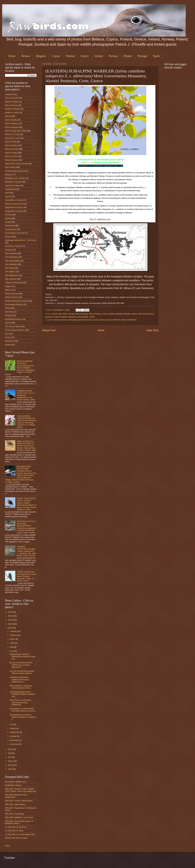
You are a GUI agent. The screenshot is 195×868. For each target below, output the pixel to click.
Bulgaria (41, 56)
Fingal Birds (10, 226)
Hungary (9, 250)
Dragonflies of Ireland (14, 211)
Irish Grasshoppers (13, 261)
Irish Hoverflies (11, 264)
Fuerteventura (11, 229)
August (13, 728)
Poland (128, 56)
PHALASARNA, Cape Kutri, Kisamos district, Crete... (21, 687)
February (14, 635)
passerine (49, 317)
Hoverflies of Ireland (13, 246)
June (12, 651)
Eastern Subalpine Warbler (120, 314)
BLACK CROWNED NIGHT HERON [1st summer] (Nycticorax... (21, 665)
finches (8, 337)
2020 (10, 761)
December (15, 744)
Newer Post (49, 330)
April (60, 314)
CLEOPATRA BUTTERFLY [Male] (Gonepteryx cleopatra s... (23, 717)
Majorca (8, 290)
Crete (105, 314)
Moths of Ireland (12, 297)
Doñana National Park (14, 204)
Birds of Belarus (12, 123)
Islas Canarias (11, 279)
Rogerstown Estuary (13, 319)
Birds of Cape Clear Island (16, 131)
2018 (10, 753)
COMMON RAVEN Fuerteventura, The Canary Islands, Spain (26, 395)
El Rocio (8, 215)
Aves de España (12, 98)
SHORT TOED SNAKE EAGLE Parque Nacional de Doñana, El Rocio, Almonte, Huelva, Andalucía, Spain (27, 504)
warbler (92, 317)
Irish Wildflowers (12, 275)
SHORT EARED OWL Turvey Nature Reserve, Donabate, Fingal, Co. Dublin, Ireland (26, 576)
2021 (10, 765)
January (14, 631)
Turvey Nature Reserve (15, 330)
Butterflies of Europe (13, 182)
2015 (10, 624)
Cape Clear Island (12, 186)
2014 (10, 620)
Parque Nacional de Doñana (17, 301)
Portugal (142, 56)
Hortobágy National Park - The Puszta (21, 240)
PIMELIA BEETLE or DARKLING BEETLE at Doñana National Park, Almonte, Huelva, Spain (26, 446)
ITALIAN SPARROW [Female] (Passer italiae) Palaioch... (22, 672)
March (13, 639)
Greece (85, 56)
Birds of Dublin (11, 120)
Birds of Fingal (11, 153)
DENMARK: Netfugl (13, 785)
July (12, 724)
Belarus (26, 56)
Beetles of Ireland (12, 113)
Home (12, 56)
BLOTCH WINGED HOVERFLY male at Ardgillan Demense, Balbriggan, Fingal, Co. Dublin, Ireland (20, 368)
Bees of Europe (11, 105)
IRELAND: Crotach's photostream (19, 801)
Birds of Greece (96, 314)
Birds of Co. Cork (12, 134)
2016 (10, 628)
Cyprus (56, 56)
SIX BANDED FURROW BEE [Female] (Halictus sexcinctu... (23, 710)
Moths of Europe (12, 294)
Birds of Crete (69, 314)
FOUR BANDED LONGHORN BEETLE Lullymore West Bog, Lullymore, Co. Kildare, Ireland (27, 422)
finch (7, 334)
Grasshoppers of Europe (15, 233)
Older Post (152, 330)
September (15, 732)
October (14, 736)
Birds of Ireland (11, 160)
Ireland (99, 56)
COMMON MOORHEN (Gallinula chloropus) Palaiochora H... (19, 680)
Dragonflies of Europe (14, 207)
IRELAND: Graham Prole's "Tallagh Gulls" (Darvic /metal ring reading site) (21, 790)
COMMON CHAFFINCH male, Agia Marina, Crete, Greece (26, 551)
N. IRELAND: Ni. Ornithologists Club (20, 834)
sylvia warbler (82, 317)
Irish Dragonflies (12, 257)
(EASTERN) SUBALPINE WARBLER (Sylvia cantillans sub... (22, 694)
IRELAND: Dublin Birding (15, 804)
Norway (113, 56)
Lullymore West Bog (13, 283)
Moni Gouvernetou (146, 314)
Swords (8, 323)
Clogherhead (10, 189)
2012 (10, 612)
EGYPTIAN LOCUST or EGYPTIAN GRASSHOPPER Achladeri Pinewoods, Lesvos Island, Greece (27, 527)
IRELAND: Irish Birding (14, 814)
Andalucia (9, 94)
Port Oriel (9, 312)
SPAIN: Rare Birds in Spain (16, 838)
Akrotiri (54, 314)
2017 (10, 749)
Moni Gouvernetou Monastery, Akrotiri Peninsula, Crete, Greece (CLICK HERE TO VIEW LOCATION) (95, 320)
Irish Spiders (10, 272)
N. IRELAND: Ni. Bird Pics (16, 827)
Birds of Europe (82, 314)
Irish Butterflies (11, 253)
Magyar (8, 286)
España (8, 218)
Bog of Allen (10, 167)
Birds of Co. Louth (12, 138)
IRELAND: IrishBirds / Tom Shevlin (19, 817)
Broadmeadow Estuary (14, 171)
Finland (70, 56)
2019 (10, 757)
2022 (10, 769)
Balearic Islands (12, 102)
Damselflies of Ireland (14, 200)
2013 (10, 616)
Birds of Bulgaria (12, 127)
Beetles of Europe (12, 109)
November (15, 740)
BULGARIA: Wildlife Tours (16, 782)
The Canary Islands (13, 326)
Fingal (8, 222)
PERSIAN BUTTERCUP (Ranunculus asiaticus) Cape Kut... (23, 657)
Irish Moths (10, 268)
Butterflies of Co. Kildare (15, 178)
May (12, 647)
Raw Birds (58, 310)
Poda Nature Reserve (14, 304)
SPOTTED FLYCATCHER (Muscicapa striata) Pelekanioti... (20, 702)
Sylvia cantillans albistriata (65, 317)
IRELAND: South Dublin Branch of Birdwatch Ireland (19, 822)
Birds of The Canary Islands (16, 164)
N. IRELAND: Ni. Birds (14, 831)
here (89, 162)
